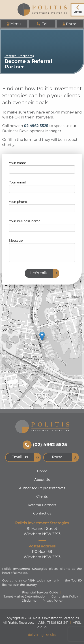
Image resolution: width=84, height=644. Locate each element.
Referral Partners (18, 56)
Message (16, 241)
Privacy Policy (53, 601)
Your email (17, 182)
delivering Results (42, 635)
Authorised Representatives (42, 488)
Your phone (18, 202)
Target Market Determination (25, 597)
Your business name (25, 221)
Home (42, 471)
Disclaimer (30, 601)
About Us (42, 480)
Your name (17, 163)
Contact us (42, 513)
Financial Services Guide (40, 592)
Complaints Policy (65, 597)
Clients (42, 496)
